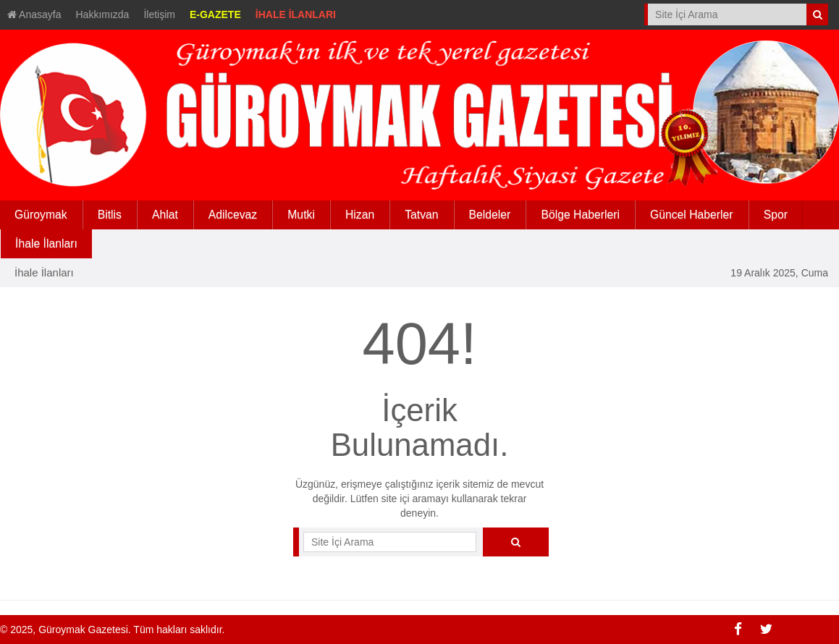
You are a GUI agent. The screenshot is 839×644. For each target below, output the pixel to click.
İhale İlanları (44, 272)
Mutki (301, 215)
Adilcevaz (233, 215)
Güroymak (41, 215)
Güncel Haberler (692, 215)
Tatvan (421, 215)
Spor (776, 215)
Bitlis (110, 215)
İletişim (159, 14)
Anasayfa (34, 14)
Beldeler (490, 215)
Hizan (360, 215)
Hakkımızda (103, 14)
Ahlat (165, 215)
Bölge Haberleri (580, 215)
